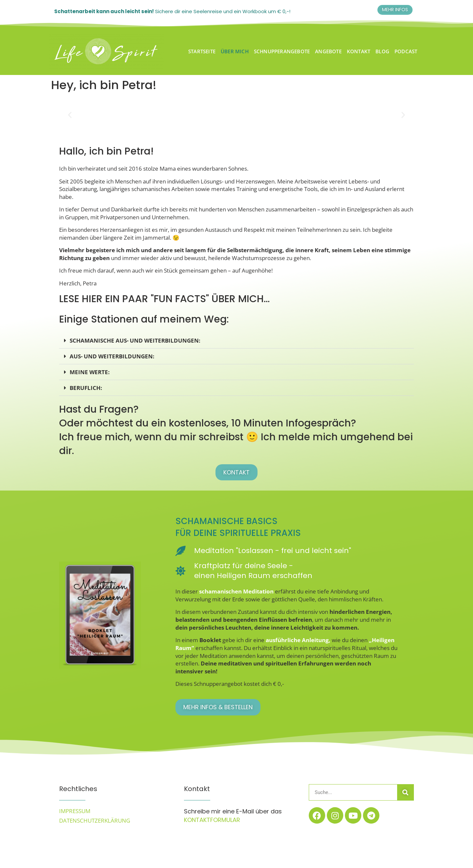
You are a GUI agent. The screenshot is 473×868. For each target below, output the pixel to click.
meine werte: (90, 372)
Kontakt (359, 51)
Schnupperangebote (282, 51)
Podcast (406, 51)
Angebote (328, 51)
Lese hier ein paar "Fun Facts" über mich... (164, 299)
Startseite (202, 51)
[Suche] (405, 792)
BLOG (382, 51)
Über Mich (235, 51)
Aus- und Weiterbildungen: (112, 356)
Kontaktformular (213, 820)
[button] (70, 115)
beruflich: (86, 388)
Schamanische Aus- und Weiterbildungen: (135, 340)
